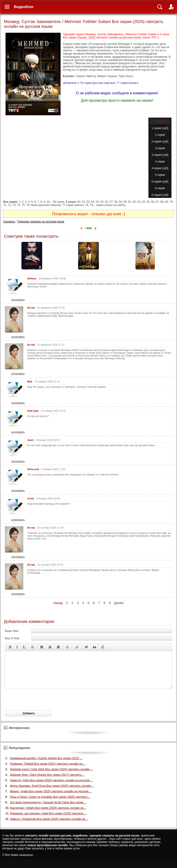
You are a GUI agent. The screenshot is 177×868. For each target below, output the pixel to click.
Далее (119, 603)
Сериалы (9, 222)
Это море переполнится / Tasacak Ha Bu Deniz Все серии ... (48, 809)
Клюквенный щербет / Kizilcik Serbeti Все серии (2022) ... (46, 765)
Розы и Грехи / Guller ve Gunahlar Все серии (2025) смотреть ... (50, 804)
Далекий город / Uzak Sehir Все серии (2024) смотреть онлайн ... (51, 776)
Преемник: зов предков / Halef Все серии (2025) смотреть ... (48, 820)
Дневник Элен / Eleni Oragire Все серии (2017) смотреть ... (47, 782)
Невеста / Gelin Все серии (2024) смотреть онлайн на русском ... (51, 787)
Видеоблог (24, 7)
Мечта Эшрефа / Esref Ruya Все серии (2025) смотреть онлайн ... (52, 793)
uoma (31, 498)
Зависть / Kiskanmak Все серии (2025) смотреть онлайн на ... (49, 826)
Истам (31, 308)
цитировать (18, 300)
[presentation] (40, 706)
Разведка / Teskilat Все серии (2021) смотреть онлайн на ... (48, 771)
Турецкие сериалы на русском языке (41, 222)
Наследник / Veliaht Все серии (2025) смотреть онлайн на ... (48, 815)
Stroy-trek (33, 469)
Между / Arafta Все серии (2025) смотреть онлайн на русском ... (51, 798)
